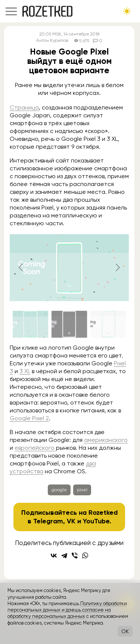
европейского (35, 448)
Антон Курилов (52, 41)
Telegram (48, 521)
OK (125, 631)
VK (71, 521)
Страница (24, 107)
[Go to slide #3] (108, 324)
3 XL (25, 371)
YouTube (96, 521)
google (59, 490)
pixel (82, 490)
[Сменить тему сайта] (127, 11)
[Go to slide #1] (31, 324)
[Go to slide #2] (69, 324)
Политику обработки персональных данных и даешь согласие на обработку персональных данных (67, 610)
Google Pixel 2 (29, 418)
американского (106, 440)
